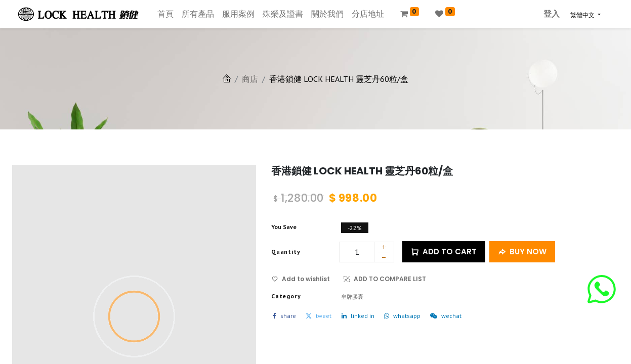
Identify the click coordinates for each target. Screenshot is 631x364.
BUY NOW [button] (522, 252)
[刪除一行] (384, 259)
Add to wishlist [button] (301, 279)
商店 (250, 79)
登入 (552, 14)
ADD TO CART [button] (444, 252)
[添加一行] (384, 248)
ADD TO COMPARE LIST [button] (385, 279)
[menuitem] (165, 14)
